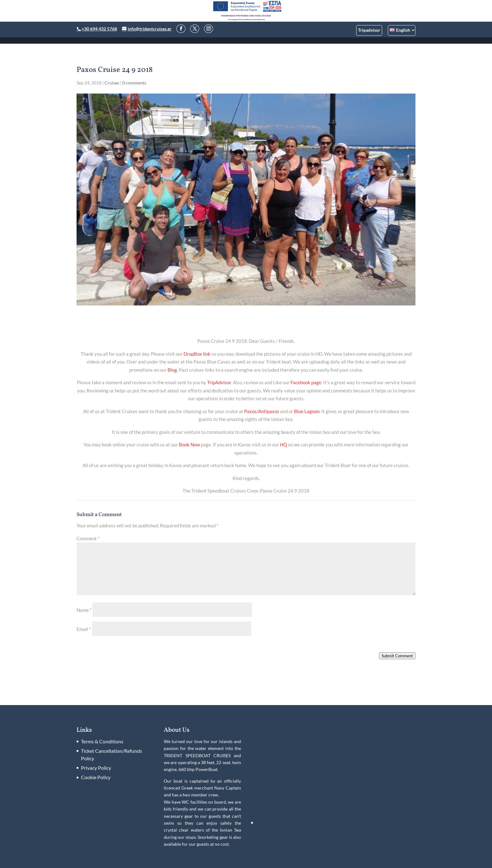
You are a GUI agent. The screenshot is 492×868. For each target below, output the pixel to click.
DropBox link (197, 354)
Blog (172, 370)
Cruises (112, 83)
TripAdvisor (219, 382)
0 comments (134, 83)
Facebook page (306, 382)
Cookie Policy (96, 777)
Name (84, 610)
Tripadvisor (369, 30)
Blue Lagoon (307, 411)
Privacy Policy (96, 768)
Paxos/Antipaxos (262, 411)
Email (84, 629)
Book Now (189, 445)
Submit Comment (397, 656)
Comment (88, 538)
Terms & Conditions (102, 741)
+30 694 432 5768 (99, 29)
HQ (283, 445)
